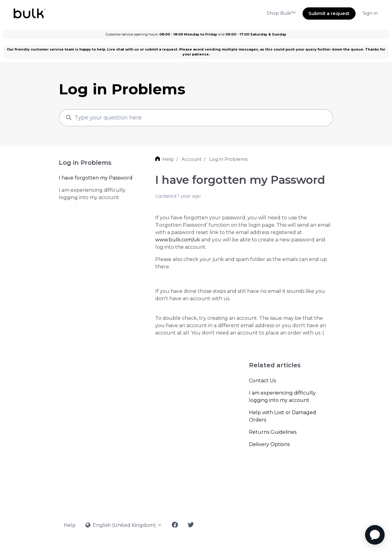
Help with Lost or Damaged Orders (283, 416)
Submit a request (329, 13)
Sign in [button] (370, 13)
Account (192, 159)
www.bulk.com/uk (178, 240)
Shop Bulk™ (281, 13)
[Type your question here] (196, 118)
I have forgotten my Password (96, 178)
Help (168, 159)
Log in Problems (228, 159)
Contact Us (262, 381)
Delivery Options (269, 444)
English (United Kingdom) (124, 525)
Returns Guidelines (273, 432)
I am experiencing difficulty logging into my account (282, 397)
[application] (375, 535)
